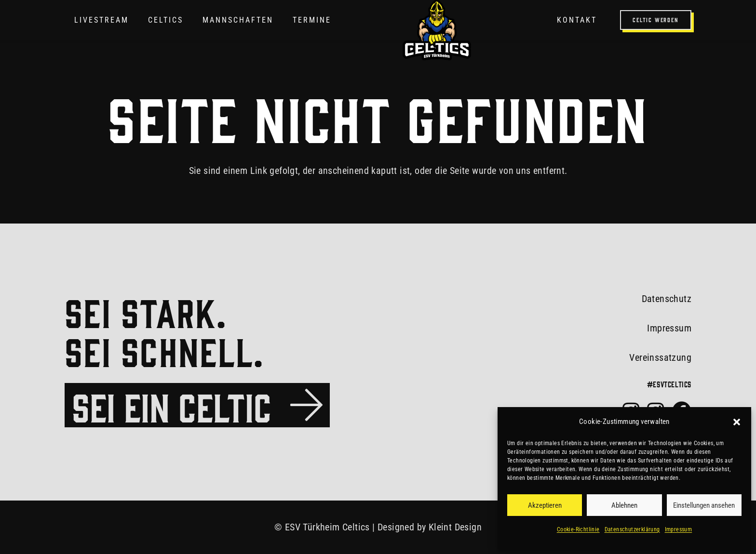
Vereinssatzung (660, 357)
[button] (737, 422)
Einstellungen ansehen (704, 505)
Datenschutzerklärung (632, 529)
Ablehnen (624, 505)
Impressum (679, 529)
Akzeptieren (545, 505)
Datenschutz (667, 299)
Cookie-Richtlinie (578, 529)
